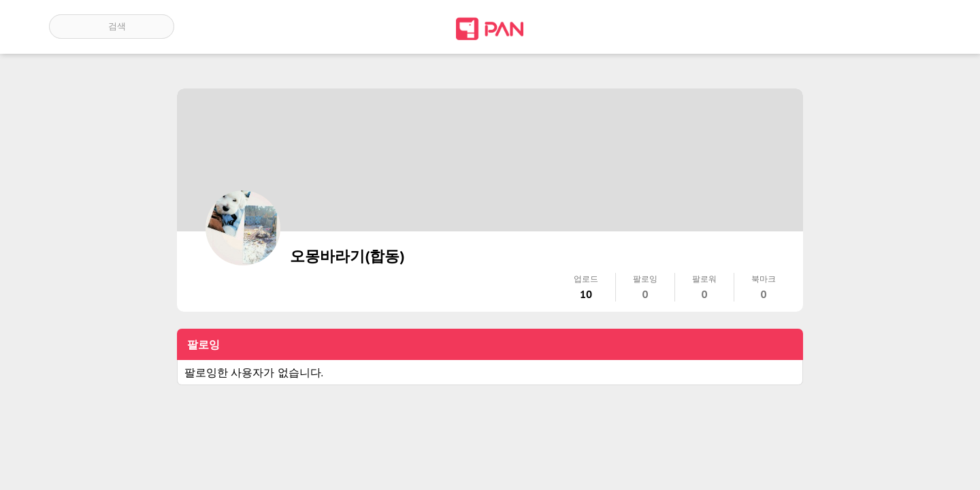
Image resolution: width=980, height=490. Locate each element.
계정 (912, 27)
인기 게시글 (873, 27)
